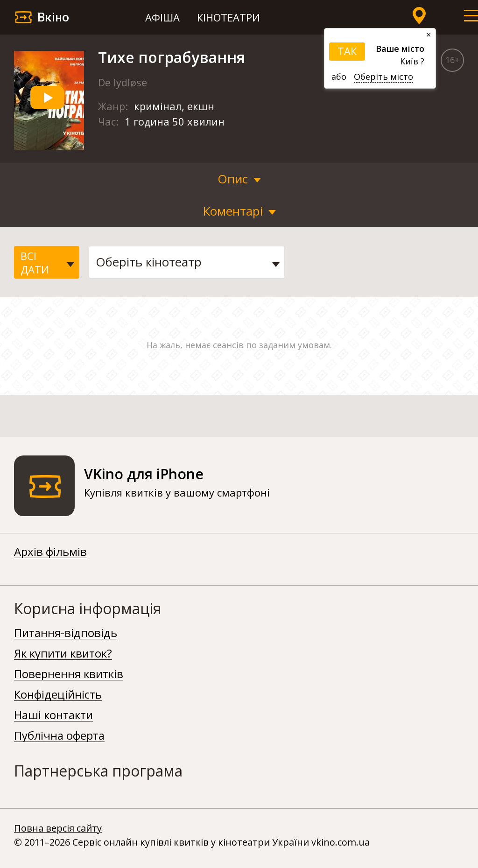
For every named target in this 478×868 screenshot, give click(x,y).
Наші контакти (53, 715)
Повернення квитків (69, 674)
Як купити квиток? (63, 654)
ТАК (347, 51)
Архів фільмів (50, 552)
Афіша (162, 17)
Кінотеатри (228, 17)
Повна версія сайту (58, 828)
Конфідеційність (58, 695)
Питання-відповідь (66, 633)
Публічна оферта (59, 736)
